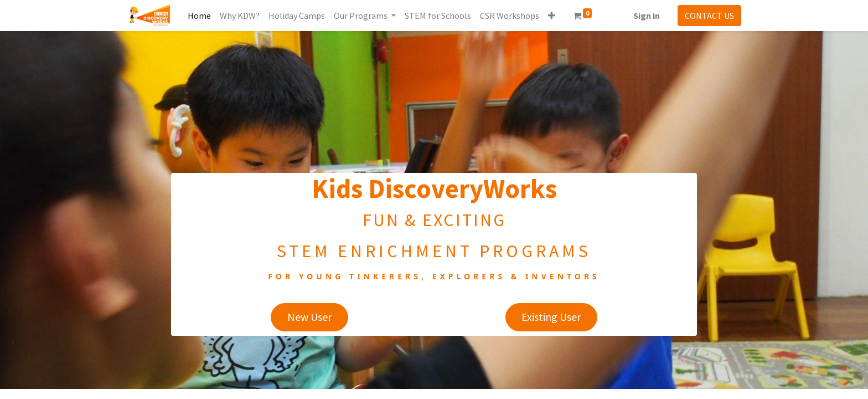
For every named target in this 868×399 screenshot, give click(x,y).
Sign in (647, 16)
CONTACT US (709, 16)
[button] (552, 16)
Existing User (551, 317)
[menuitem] (199, 16)
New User (309, 317)
